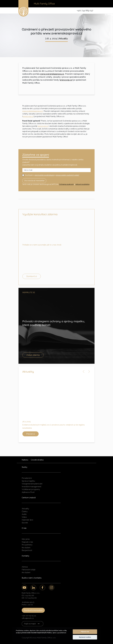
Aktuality (63, 39)
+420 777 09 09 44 (29, 616)
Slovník (25, 523)
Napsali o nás (27, 542)
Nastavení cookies (85, 637)
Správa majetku (28, 481)
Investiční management (32, 487)
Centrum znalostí (29, 498)
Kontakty (25, 556)
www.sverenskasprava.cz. (33, 111)
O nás (24, 528)
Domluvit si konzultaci (33, 610)
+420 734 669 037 (85, 11)
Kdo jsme (26, 539)
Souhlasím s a (52, 175)
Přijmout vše (85, 632)
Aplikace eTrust (28, 492)
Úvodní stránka (37, 460)
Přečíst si (31, 434)
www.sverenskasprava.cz (52, 74)
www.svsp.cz (66, 80)
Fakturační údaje (29, 570)
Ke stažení (26, 548)
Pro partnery (27, 545)
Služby (24, 467)
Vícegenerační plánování (32, 484)
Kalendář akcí (27, 520)
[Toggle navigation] (91, 4)
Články (25, 511)
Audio (24, 514)
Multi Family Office (44, 4)
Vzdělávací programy (31, 489)
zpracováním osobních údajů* (68, 175)
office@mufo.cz (28, 618)
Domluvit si (32, 276)
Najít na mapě (30, 624)
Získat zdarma (33, 355)
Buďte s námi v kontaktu (32, 578)
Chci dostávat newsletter (34, 181)
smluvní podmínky (82, 184)
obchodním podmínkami (44, 175)
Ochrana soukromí (66, 184)
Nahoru (25, 460)
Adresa (25, 567)
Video (24, 517)
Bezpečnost (27, 550)
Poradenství (27, 478)
